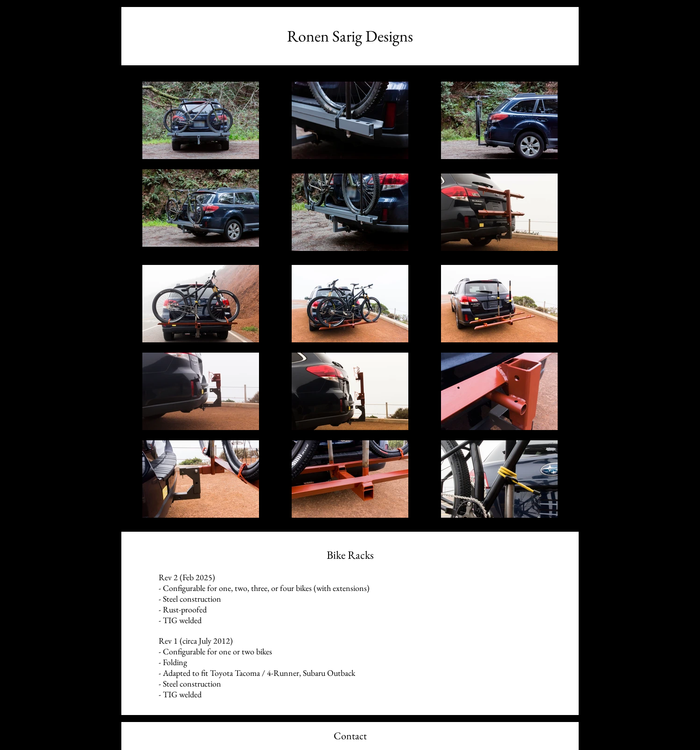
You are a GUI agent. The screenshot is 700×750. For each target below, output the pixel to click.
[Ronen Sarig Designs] (350, 36)
